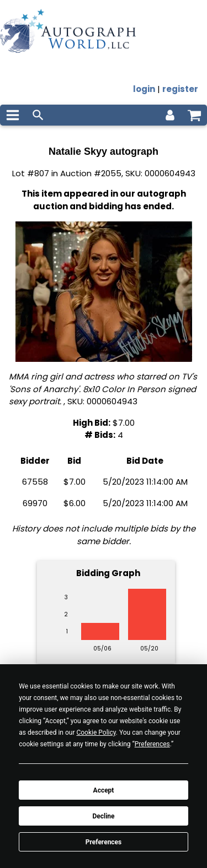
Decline (103, 816)
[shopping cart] (194, 115)
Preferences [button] (152, 744)
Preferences (104, 842)
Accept (104, 790)
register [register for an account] (180, 89)
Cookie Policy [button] (96, 733)
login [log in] (144, 89)
